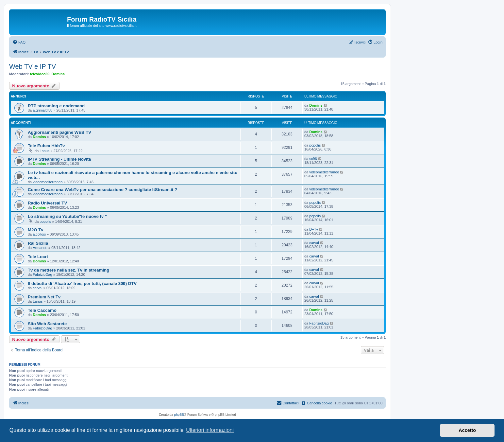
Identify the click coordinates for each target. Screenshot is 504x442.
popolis (315, 145)
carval (314, 243)
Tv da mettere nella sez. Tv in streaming (68, 270)
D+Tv (314, 229)
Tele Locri (38, 257)
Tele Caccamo (42, 310)
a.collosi (39, 234)
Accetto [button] (467, 430)
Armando (40, 248)
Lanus (44, 151)
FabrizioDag (42, 274)
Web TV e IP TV (33, 66)
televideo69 (40, 74)
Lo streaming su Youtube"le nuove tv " (67, 216)
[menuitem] (19, 42)
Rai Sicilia (38, 243)
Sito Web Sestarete (47, 324)
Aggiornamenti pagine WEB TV (59, 132)
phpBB (179, 415)
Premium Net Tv (44, 297)
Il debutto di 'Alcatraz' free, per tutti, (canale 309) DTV (82, 283)
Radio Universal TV (47, 203)
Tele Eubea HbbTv (46, 146)
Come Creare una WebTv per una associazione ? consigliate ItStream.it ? (102, 190)
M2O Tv (36, 230)
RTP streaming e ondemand (56, 106)
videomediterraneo (48, 182)
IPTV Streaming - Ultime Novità (59, 159)
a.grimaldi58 (42, 110)
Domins (58, 74)
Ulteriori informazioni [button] (210, 430)
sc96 (313, 159)
